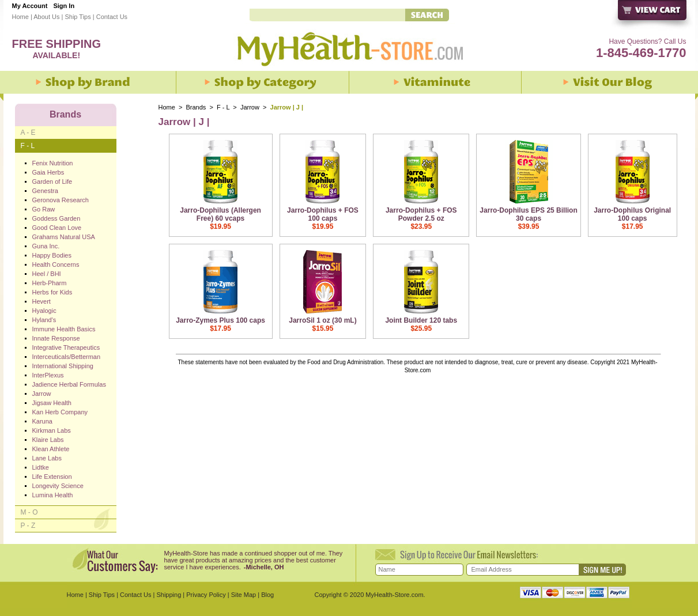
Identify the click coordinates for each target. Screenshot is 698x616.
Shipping (169, 595)
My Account (30, 6)
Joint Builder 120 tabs (421, 320)
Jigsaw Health (52, 403)
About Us (46, 17)
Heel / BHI (47, 274)
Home (20, 17)
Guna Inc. (46, 246)
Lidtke (41, 467)
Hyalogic (44, 311)
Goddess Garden (56, 218)
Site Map (244, 595)
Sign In (64, 6)
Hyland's (44, 320)
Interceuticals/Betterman (67, 357)
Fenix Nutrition (53, 163)
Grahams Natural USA (64, 237)
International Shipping (63, 366)
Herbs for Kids (52, 292)
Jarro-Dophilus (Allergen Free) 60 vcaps (220, 214)
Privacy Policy (206, 595)
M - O (29, 512)
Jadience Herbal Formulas (69, 384)
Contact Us (112, 17)
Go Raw (44, 209)
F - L (223, 107)
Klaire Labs (48, 440)
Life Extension (52, 477)
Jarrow (251, 107)
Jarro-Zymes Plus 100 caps (220, 320)
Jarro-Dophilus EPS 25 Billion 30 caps (528, 214)
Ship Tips (78, 17)
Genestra (45, 191)
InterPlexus (48, 375)
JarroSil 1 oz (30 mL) (322, 320)
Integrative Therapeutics (66, 347)
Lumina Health (53, 495)
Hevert (41, 301)
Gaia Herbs (48, 172)
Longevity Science (58, 486)
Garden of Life (52, 182)
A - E (28, 133)
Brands (196, 107)
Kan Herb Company (60, 412)
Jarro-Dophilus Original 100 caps (632, 214)
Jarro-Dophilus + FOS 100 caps (323, 214)
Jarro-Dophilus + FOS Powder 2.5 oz (421, 214)
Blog (267, 595)
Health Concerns (56, 264)
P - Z (28, 526)
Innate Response (56, 338)
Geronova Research (61, 200)
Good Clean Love (57, 228)
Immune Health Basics (64, 329)
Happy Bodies (52, 255)
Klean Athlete (51, 449)
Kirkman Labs (52, 430)
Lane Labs (47, 458)
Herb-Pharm (50, 283)
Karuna (42, 421)
